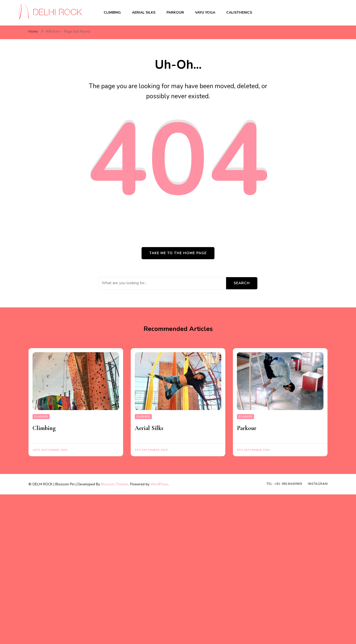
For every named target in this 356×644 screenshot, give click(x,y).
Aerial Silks (144, 13)
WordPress (159, 484)
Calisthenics (239, 13)
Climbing (112, 13)
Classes (41, 417)
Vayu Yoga (205, 13)
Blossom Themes (115, 484)
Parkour (175, 13)
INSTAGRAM (318, 484)
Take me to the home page (178, 253)
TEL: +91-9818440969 (284, 484)
